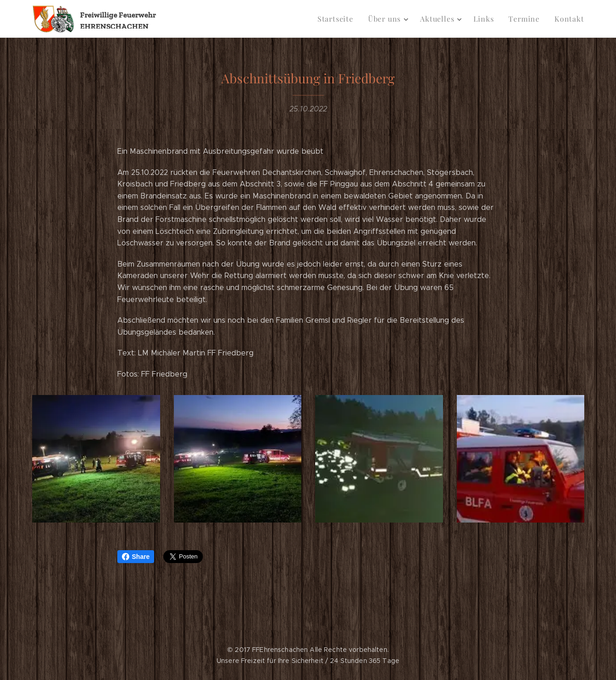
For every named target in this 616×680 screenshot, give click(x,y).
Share (136, 557)
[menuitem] (346, 19)
